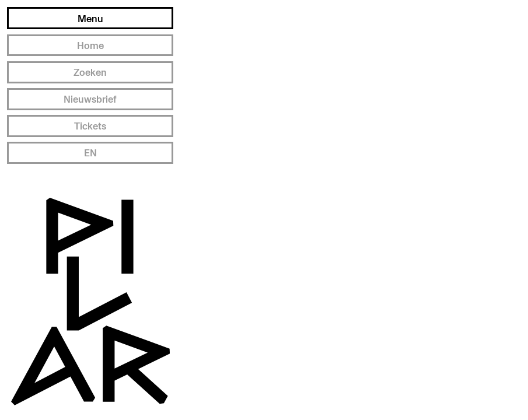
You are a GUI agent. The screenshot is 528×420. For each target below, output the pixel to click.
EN (90, 153)
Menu (90, 18)
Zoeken (90, 72)
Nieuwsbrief (90, 99)
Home (90, 45)
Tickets (90, 126)
